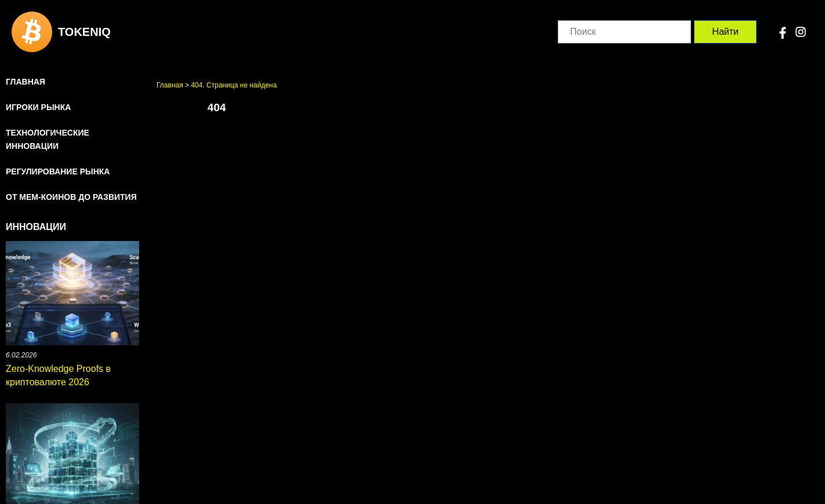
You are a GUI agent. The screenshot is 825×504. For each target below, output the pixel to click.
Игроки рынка (38, 107)
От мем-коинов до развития (71, 197)
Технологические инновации (48, 139)
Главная (26, 82)
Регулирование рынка (58, 171)
